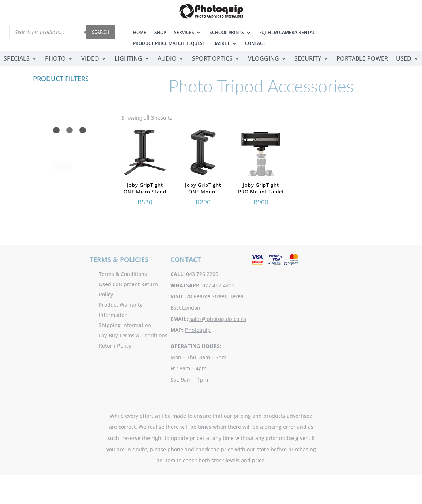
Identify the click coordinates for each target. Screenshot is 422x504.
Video (90, 59)
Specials (17, 59)
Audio (167, 59)
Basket (221, 44)
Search (101, 32)
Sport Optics (212, 59)
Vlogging (263, 59)
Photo (55, 59)
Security (308, 59)
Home (140, 33)
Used (404, 59)
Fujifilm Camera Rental (287, 33)
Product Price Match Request (169, 44)
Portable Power (362, 59)
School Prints (227, 33)
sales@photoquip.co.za (218, 319)
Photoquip (198, 330)
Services (184, 33)
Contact (255, 44)
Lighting (128, 59)
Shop (160, 33)
